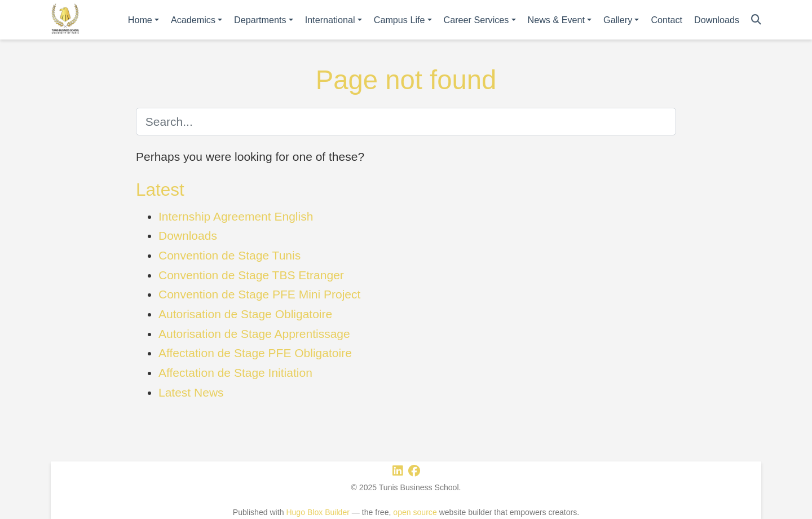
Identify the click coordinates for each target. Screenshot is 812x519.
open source (415, 512)
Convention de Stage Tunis (230, 255)
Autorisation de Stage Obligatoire (245, 314)
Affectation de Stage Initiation (235, 373)
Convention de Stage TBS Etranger (251, 275)
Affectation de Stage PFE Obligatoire (255, 353)
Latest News (191, 392)
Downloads (188, 236)
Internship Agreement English (236, 216)
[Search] (756, 20)
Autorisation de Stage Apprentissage (254, 334)
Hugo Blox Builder (318, 512)
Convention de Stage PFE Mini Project (259, 294)
